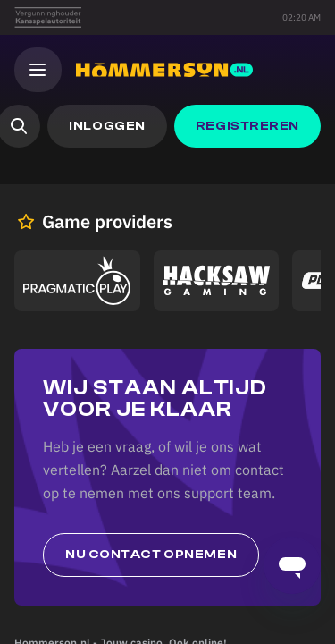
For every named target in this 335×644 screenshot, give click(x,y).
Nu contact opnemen (151, 555)
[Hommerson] (164, 70)
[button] (107, 126)
